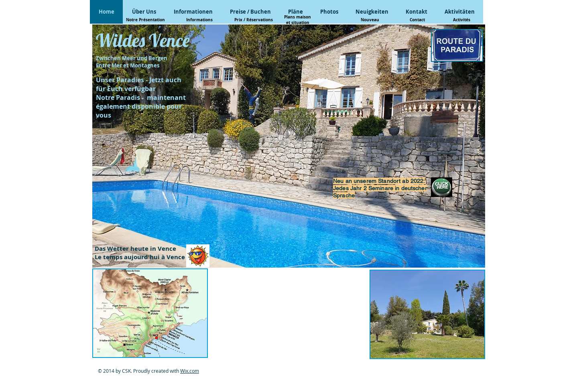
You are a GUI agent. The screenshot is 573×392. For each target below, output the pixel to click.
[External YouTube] (289, 314)
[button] (150, 313)
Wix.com (190, 371)
